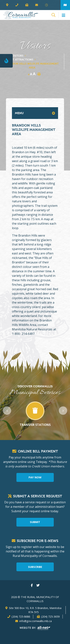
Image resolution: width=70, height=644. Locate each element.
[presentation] (7, 411)
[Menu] (63, 15)
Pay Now (35, 477)
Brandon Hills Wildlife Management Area (32, 66)
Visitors (17, 56)
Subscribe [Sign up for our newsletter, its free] (35, 567)
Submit (35, 522)
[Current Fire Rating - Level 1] (6, 61)
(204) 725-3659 (50, 617)
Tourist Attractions (18, 59)
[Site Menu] (35, 113)
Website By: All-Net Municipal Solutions (35, 628)
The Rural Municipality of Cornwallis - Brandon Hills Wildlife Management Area (21, 15)
